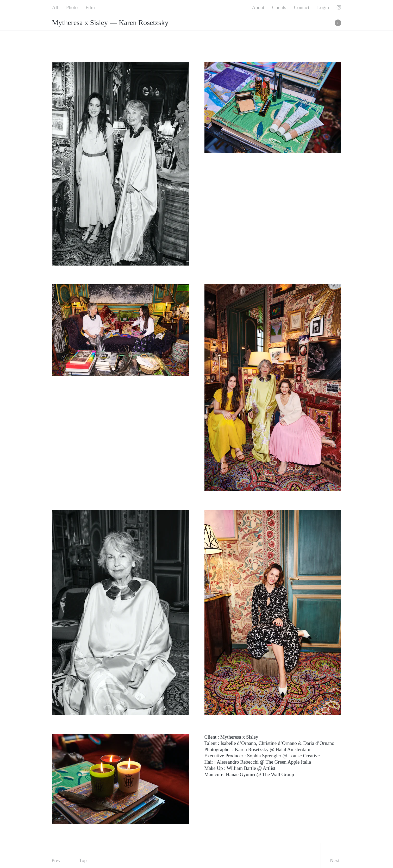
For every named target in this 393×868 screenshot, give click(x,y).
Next (335, 860)
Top (83, 860)
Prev (56, 860)
